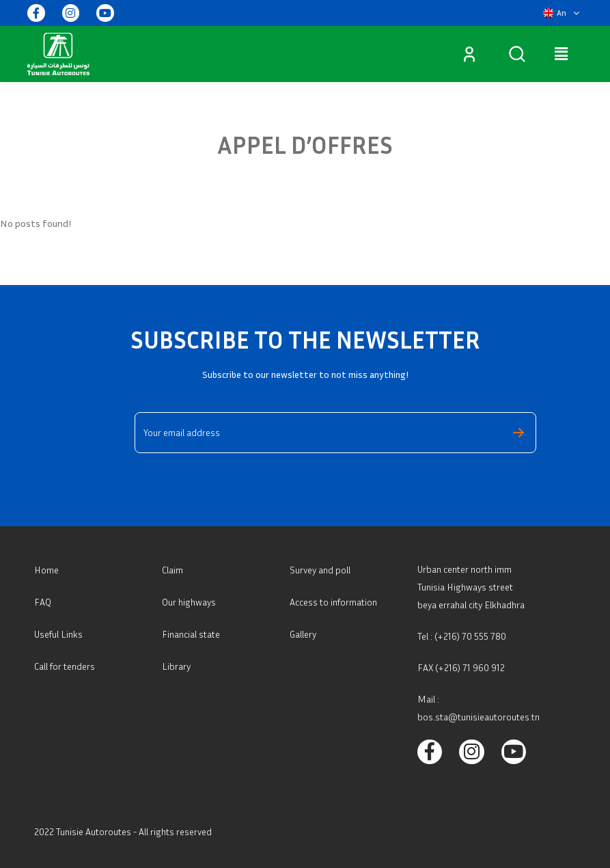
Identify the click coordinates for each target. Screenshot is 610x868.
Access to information (333, 602)
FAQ (43, 602)
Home (46, 570)
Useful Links (58, 634)
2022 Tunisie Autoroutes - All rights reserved (123, 831)
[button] (561, 13)
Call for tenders (65, 666)
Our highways (189, 602)
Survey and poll (320, 570)
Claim (172, 570)
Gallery (303, 634)
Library (176, 666)
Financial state (191, 634)
